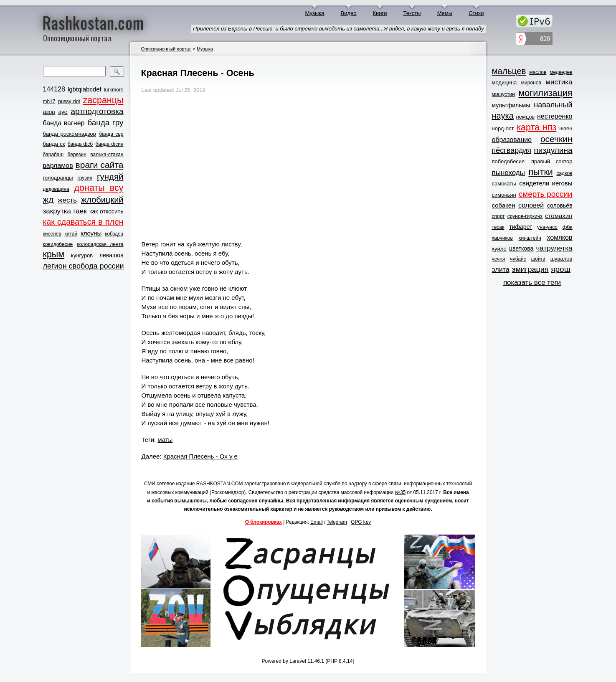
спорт (498, 216)
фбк (568, 227)
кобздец (114, 234)
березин (77, 155)
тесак (498, 227)
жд (48, 199)
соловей (531, 205)
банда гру (105, 123)
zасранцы (103, 100)
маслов (538, 72)
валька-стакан (107, 155)
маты (165, 440)
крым (54, 254)
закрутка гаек (65, 211)
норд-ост (503, 128)
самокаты (504, 184)
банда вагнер (64, 123)
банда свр (111, 134)
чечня (499, 259)
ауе (63, 112)
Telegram (337, 522)
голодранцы (58, 178)
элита (501, 270)
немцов (525, 117)
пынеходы (508, 173)
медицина (504, 82)
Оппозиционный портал (166, 49)
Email (317, 522)
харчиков (502, 238)
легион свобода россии (84, 266)
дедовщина (56, 189)
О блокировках (264, 522)
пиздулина (553, 150)
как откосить (106, 211)
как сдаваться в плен (83, 222)
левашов (111, 255)
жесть (67, 200)
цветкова (521, 248)
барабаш (53, 155)
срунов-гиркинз (525, 216)
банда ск (54, 144)
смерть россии (546, 194)
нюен (566, 128)
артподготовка (97, 111)
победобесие (508, 161)
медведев (561, 72)
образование (512, 140)
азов (49, 112)
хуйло (499, 249)
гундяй (110, 176)
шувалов (561, 259)
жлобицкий (102, 200)
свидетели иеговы (546, 183)
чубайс (518, 259)
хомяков (560, 237)
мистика (559, 82)
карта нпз (536, 127)
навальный (553, 105)
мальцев (509, 71)
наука (503, 116)
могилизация (546, 93)
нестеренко (555, 116)
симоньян (504, 195)
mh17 (49, 101)
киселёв (52, 234)
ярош (561, 269)
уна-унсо (547, 227)
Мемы (445, 13)
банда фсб (80, 144)
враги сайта (100, 165)
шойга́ (538, 259)
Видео (349, 13)
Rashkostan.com (93, 22)
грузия (85, 178)
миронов (531, 83)
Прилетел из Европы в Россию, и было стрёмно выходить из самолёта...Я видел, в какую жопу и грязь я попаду (338, 29)
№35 (400, 492)
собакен (504, 205)
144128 (54, 89)
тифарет (521, 227)
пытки (540, 172)
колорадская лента (100, 244)
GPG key (361, 522)
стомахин (559, 216)
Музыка (315, 13)
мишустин (503, 94)
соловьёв (560, 205)
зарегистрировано (265, 484)
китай (71, 234)
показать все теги (532, 283)
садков (564, 173)
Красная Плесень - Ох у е (200, 456)
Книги (380, 13)
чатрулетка (554, 248)
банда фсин (110, 144)
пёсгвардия (512, 150)
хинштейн (530, 238)
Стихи (476, 13)
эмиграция (530, 269)
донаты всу (99, 188)
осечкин (556, 139)
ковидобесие (58, 244)
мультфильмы (511, 105)
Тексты (412, 13)
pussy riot (69, 101)
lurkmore (114, 90)
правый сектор (552, 161)
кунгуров (82, 255)
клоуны (91, 233)
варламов (58, 166)
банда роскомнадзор (70, 134)
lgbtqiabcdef (85, 89)
